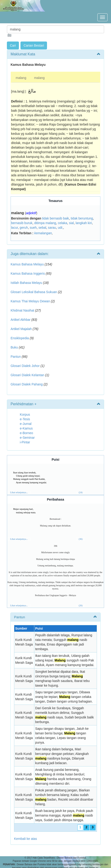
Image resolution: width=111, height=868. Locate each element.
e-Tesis (25, 419)
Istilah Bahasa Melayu (26, 283)
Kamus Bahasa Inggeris (28, 273)
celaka (62, 223)
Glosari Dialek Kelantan (27, 375)
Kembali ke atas (26, 839)
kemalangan (43, 233)
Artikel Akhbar (20, 320)
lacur (15, 228)
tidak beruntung (82, 218)
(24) (81, 492)
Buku (14, 347)
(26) (81, 605)
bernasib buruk (22, 223)
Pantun (16, 357)
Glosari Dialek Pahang (27, 384)
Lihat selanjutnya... (19, 492)
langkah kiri (84, 223)
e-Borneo (26, 433)
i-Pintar (25, 442)
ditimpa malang (45, 223)
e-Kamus (26, 428)
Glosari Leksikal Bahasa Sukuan (34, 292)
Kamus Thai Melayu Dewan (30, 301)
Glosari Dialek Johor (25, 366)
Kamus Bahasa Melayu (28, 264)
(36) (81, 539)
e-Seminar (27, 438)
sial (71, 223)
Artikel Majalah (21, 329)
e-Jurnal (26, 424)
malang (21, 78)
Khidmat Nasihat (22, 310)
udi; (60, 228)
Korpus (25, 414)
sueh (33, 228)
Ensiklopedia (20, 338)
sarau (52, 228)
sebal (42, 228)
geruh (24, 228)
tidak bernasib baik (56, 218)
